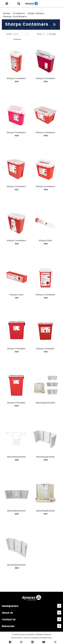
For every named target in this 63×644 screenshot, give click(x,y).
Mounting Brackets (45, 403)
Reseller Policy (46, 638)
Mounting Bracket (16, 457)
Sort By (9, 34)
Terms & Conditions (32, 638)
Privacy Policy (17, 638)
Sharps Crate (16, 295)
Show (39, 34)
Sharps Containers (16, 78)
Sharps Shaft (45, 241)
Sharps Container (16, 349)
